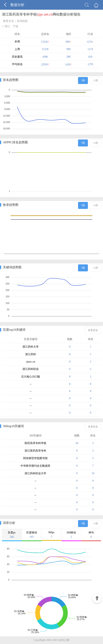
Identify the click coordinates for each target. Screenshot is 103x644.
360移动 (71, 535)
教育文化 (9, 21)
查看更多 (93, 330)
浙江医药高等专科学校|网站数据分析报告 (41, 14)
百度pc (12, 535)
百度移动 (31, 535)
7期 (83, 80)
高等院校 (22, 21)
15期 (95, 80)
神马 (91, 535)
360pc (51, 535)
